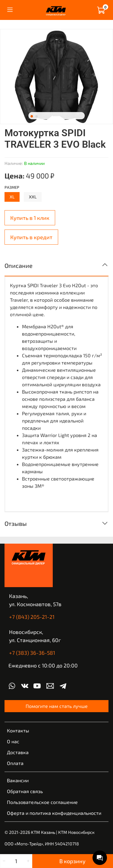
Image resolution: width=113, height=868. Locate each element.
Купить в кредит (31, 237)
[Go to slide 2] (36, 116)
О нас (13, 741)
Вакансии (18, 780)
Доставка (18, 752)
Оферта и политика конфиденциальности (54, 813)
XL (12, 197)
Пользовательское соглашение (42, 802)
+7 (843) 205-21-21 (32, 617)
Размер (12, 187)
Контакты (18, 730)
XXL (33, 197)
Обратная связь (25, 791)
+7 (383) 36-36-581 (32, 653)
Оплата (15, 763)
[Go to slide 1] (32, 116)
